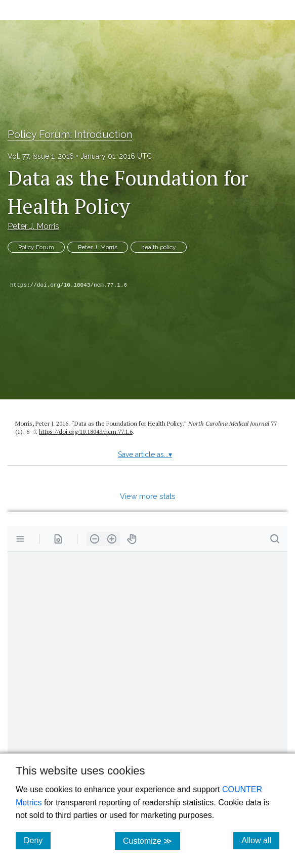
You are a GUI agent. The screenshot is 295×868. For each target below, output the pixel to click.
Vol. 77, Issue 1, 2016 (41, 156)
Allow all (260, 840)
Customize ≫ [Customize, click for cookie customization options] (152, 840)
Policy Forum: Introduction (70, 134)
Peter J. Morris (33, 226)
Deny (37, 840)
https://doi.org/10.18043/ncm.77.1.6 (69, 285)
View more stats (148, 496)
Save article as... (145, 454)
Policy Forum (36, 247)
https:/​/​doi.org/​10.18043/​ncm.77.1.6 (86, 431)
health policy (159, 247)
